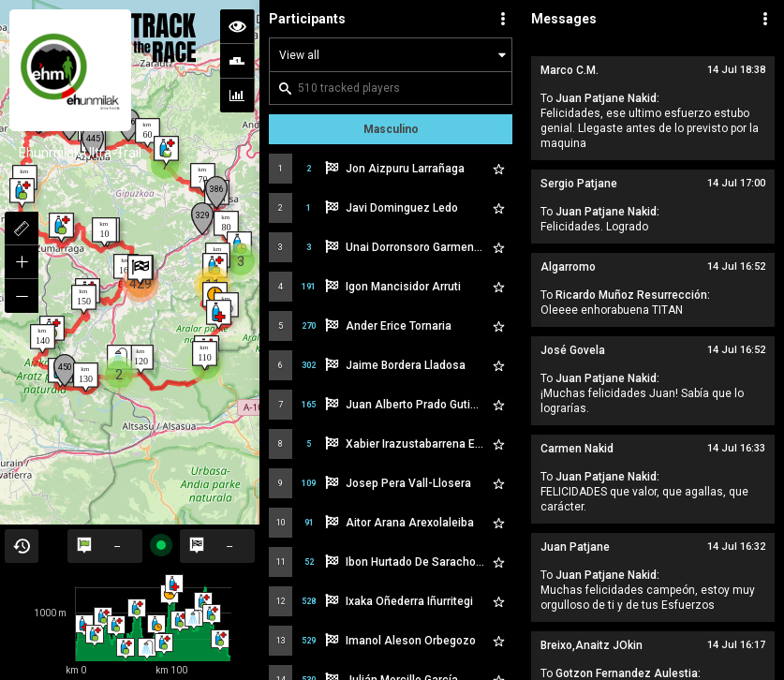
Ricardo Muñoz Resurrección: (633, 295)
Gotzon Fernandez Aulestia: (628, 673)
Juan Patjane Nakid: (607, 98)
